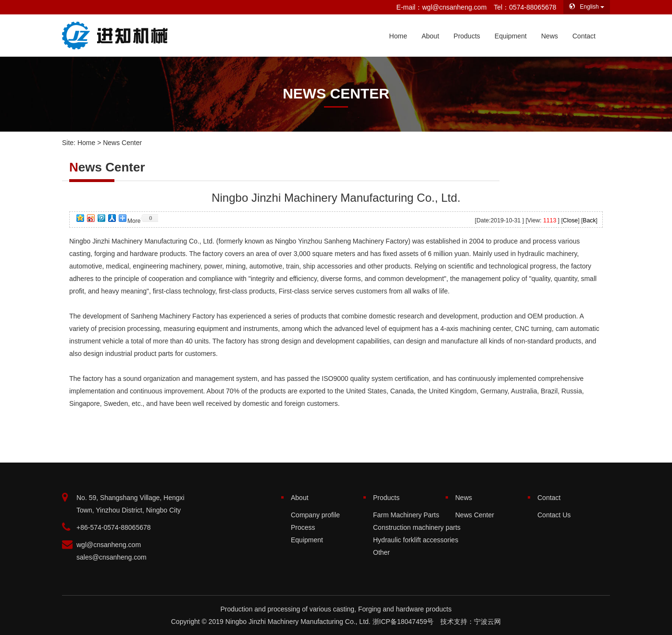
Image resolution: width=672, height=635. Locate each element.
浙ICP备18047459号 (403, 622)
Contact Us (554, 515)
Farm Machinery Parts (406, 515)
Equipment (511, 36)
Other (381, 552)
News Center (475, 515)
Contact (584, 36)
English (587, 7)
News (550, 36)
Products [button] (467, 36)
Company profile (315, 515)
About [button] (430, 36)
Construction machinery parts (417, 527)
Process (303, 527)
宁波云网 (487, 622)
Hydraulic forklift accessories (416, 540)
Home (398, 36)
